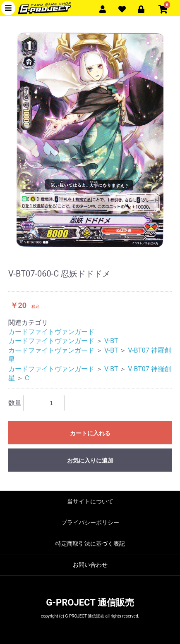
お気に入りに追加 (90, 460)
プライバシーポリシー (90, 522)
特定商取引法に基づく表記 (90, 544)
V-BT (111, 341)
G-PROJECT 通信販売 (90, 602)
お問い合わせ (90, 565)
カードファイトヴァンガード (51, 332)
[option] (90, 140)
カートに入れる (90, 433)
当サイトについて (90, 501)
